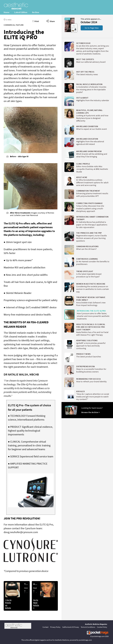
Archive (36, 12)
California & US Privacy (71, 627)
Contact (45, 627)
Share (51, 21)
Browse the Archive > (91, 412)
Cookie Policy (102, 627)
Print (36, 21)
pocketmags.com (98, 636)
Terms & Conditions (88, 627)
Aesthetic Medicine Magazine (96, 624)
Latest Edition (21, 12)
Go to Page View (92, 28)
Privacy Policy (55, 627)
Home (7, 12)
